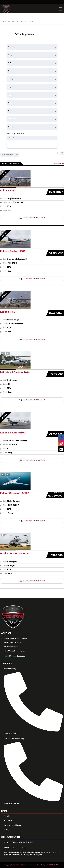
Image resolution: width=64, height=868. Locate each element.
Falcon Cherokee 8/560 (15, 493)
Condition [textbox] (12, 47)
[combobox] (32, 47)
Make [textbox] (10, 63)
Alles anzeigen (59, 164)
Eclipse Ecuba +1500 (13, 251)
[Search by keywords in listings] (32, 138)
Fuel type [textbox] (11, 79)
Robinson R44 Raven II (14, 554)
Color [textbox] (10, 111)
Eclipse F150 (8, 190)
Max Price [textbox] (12, 103)
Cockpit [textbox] (11, 127)
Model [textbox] (10, 71)
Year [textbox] (10, 95)
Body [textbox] (10, 55)
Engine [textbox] (11, 87)
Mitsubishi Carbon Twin (15, 372)
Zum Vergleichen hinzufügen (32, 218)
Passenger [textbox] (12, 119)
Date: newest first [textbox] (8, 155)
